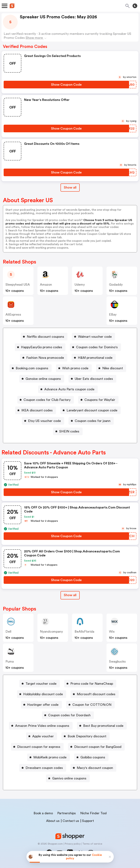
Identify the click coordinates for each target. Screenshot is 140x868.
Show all (70, 595)
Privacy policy (73, 844)
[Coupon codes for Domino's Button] (95, 347)
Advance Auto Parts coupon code (69, 389)
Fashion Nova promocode (45, 358)
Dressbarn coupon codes (44, 768)
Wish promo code (75, 368)
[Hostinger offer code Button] (41, 705)
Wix (112, 632)
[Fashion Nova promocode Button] (44, 358)
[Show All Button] (70, 595)
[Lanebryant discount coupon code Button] (91, 410)
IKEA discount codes (37, 410)
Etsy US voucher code (44, 421)
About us (53, 821)
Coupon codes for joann (93, 421)
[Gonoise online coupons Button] (42, 379)
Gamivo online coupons (69, 778)
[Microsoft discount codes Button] (95, 694)
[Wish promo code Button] (74, 368)
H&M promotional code (95, 358)
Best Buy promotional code (103, 726)
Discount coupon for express (39, 747)
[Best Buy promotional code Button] (102, 726)
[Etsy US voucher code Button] (43, 421)
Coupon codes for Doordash (69, 715)
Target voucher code (41, 684)
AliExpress (13, 314)
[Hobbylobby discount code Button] (42, 694)
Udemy (80, 285)
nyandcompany (51, 632)
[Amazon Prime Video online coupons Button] (41, 726)
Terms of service (92, 844)
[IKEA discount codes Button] (36, 410)
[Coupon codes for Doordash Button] (68, 715)
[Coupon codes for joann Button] (91, 421)
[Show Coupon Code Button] (66, 85)
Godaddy (116, 285)
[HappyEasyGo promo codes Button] (40, 347)
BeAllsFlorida (84, 632)
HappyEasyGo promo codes (42, 347)
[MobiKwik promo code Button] (48, 757)
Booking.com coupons (32, 368)
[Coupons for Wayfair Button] (98, 400)
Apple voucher (43, 736)
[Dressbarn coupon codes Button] (43, 768)
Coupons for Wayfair (100, 400)
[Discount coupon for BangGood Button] (96, 747)
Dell (8, 632)
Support (88, 821)
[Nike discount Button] (111, 368)
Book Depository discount (87, 736)
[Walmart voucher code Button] (93, 337)
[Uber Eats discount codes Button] (92, 379)
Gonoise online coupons (43, 379)
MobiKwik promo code (50, 757)
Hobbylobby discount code (43, 694)
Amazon (46, 285)
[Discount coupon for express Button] (37, 747)
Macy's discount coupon (95, 768)
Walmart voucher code (95, 337)
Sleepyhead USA (18, 285)
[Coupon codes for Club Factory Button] (46, 400)
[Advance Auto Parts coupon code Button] (68, 389)
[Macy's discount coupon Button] (93, 768)
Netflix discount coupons (45, 337)
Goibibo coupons (93, 757)
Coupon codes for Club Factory (47, 400)
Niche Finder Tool (93, 813)
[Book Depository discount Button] (85, 736)
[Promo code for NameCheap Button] (90, 684)
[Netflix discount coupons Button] (44, 337)
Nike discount (113, 368)
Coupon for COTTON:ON (92, 705)
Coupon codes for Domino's (97, 347)
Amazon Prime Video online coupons (42, 726)
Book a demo (43, 813)
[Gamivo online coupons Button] (68, 778)
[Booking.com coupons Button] (31, 368)
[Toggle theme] (135, 6)
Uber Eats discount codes (94, 379)
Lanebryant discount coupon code (92, 410)
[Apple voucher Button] (42, 736)
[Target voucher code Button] (40, 684)
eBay (113, 314)
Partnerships (67, 813)
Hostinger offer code (43, 705)
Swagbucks (117, 661)
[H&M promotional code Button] (94, 358)
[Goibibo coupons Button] (91, 757)
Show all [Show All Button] (70, 187)
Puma (10, 661)
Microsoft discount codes (96, 694)
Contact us (71, 821)
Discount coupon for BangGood (98, 747)
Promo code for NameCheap (92, 684)
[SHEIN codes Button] (68, 431)
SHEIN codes (69, 431)
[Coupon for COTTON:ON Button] (90, 705)
